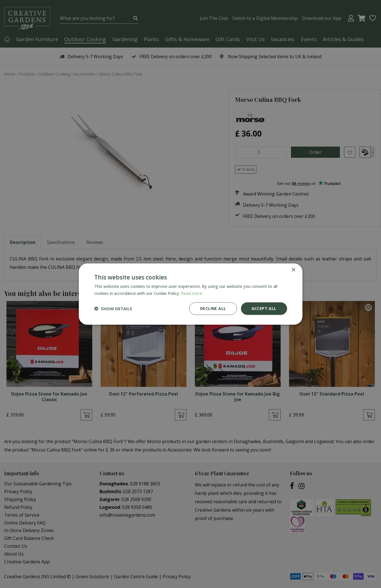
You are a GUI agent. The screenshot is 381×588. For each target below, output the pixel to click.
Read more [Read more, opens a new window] (192, 293)
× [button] (293, 270)
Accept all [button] (264, 308)
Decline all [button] (213, 308)
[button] (113, 309)
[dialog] (190, 294)
